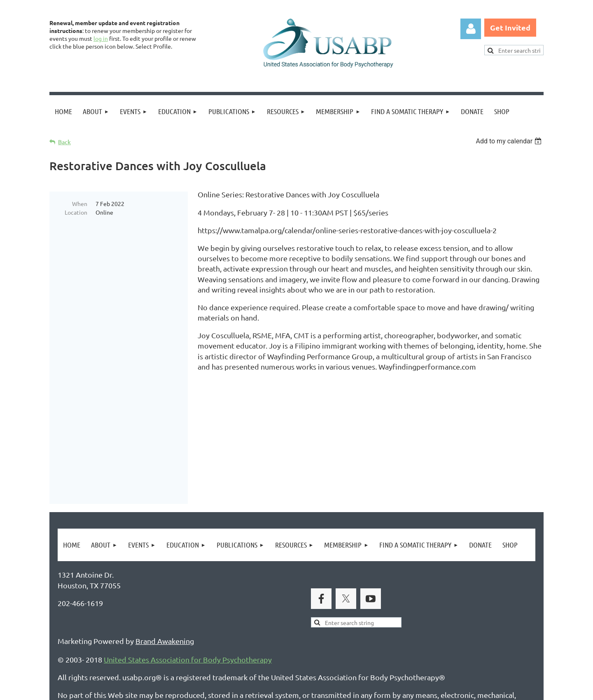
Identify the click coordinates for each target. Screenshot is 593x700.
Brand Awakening (165, 553)
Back (64, 142)
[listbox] (510, 141)
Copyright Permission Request (215, 654)
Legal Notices (134, 654)
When (80, 204)
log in (101, 38)
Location (76, 212)
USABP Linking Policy (310, 654)
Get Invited (510, 27)
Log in (471, 29)
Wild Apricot (445, 690)
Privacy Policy (81, 654)
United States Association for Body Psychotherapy (188, 571)
